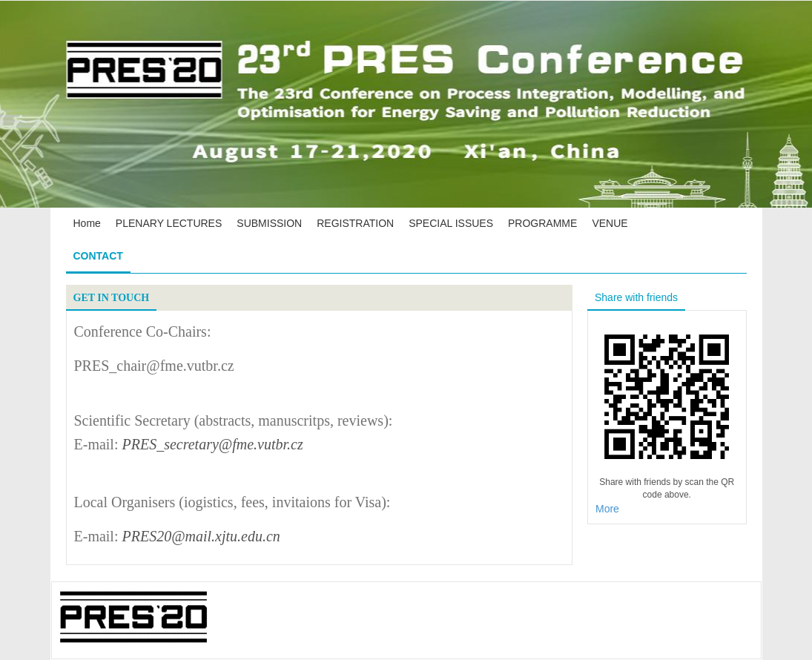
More (607, 509)
